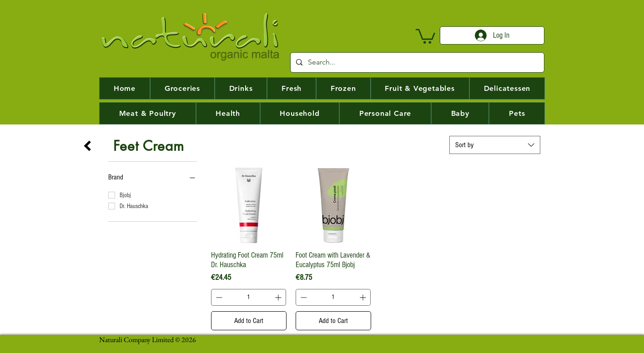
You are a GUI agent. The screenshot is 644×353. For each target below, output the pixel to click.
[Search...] (416, 62)
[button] (425, 35)
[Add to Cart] (249, 321)
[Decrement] (218, 297)
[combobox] (495, 145)
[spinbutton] (249, 297)
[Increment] (279, 297)
